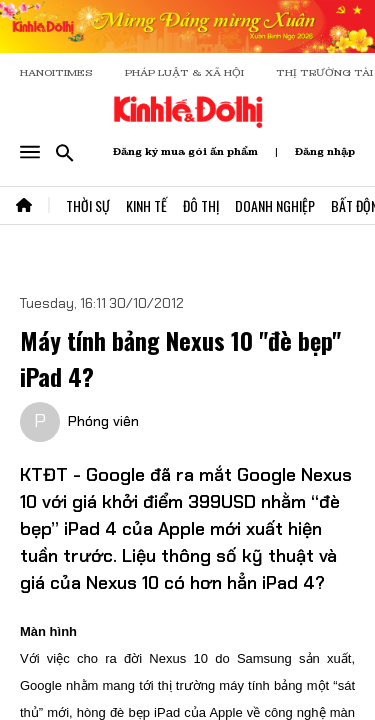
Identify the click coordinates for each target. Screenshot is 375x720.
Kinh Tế (146, 205)
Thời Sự (88, 205)
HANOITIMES (56, 72)
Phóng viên (103, 421)
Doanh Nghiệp (275, 205)
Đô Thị (201, 205)
